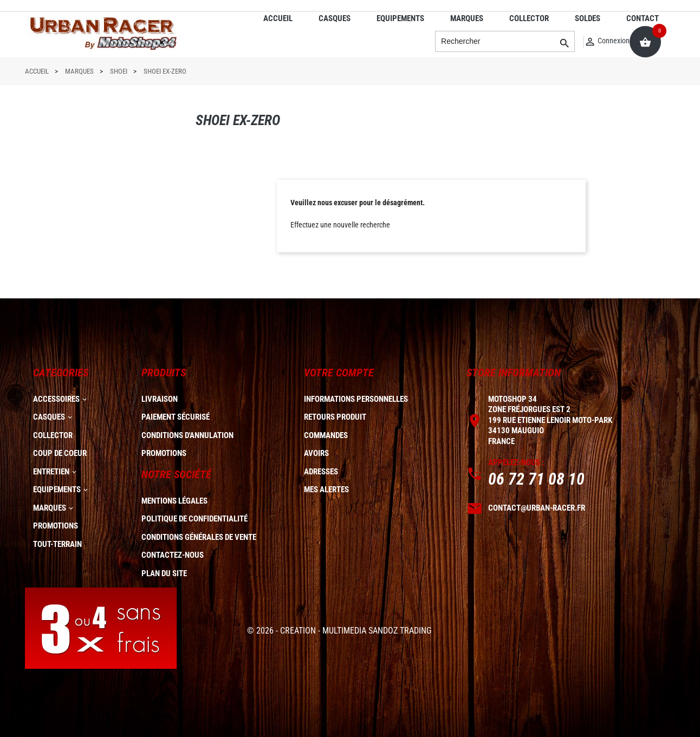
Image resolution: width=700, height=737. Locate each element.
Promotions (164, 453)
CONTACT (643, 18)
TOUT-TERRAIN (57, 544)
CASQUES (335, 18)
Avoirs (316, 453)
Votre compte (339, 373)
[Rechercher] (505, 42)
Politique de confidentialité (195, 519)
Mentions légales (174, 501)
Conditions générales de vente (199, 537)
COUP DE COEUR (60, 453)
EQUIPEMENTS (400, 18)
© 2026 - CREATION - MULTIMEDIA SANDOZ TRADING (339, 631)
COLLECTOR (529, 18)
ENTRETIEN (51, 472)
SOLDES (588, 18)
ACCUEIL (278, 18)
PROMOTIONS (56, 526)
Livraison (160, 399)
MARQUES (467, 18)
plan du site (164, 573)
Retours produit (335, 417)
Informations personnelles (356, 399)
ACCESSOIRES (56, 399)
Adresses (321, 472)
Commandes (326, 435)
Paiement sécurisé (176, 417)
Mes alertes (326, 490)
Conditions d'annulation (187, 435)
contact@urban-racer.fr (537, 508)
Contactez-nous (173, 555)
